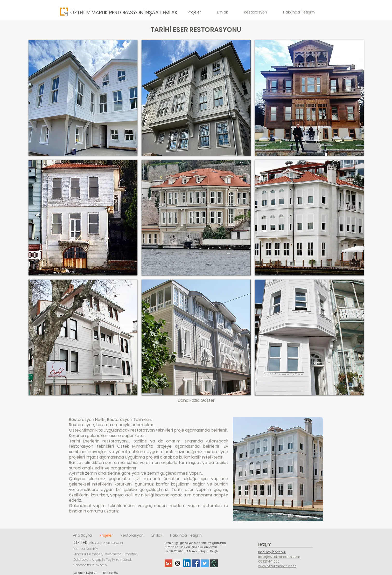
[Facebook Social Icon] (196, 563)
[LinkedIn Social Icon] (187, 563)
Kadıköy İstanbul (272, 552)
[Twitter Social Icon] (205, 563)
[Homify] (214, 563)
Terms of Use (111, 573)
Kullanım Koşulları (88, 573)
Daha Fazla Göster (196, 400)
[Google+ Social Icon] (169, 563)
